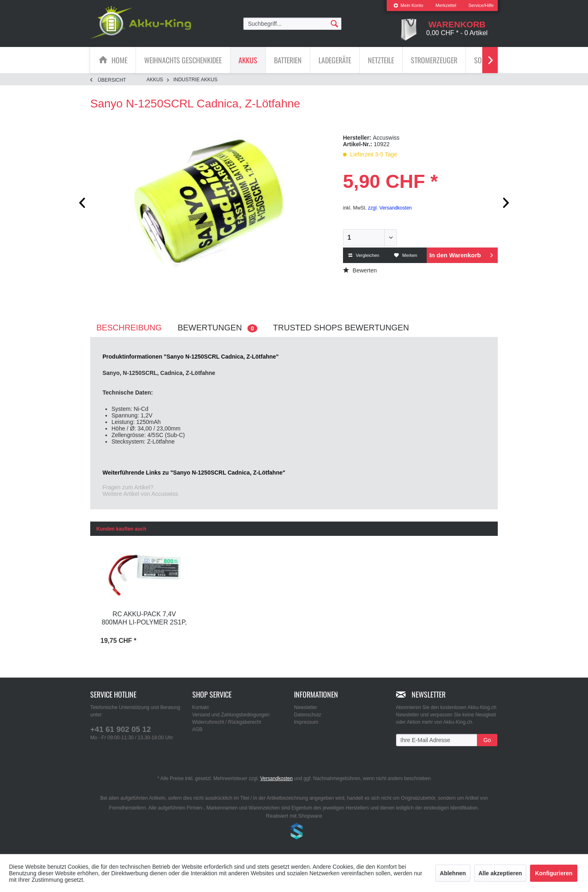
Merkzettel (446, 5)
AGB (197, 729)
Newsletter (306, 707)
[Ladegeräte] (335, 60)
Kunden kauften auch (121, 529)
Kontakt (201, 707)
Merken (406, 255)
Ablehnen (453, 873)
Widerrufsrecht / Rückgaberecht (227, 722)
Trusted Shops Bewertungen (341, 328)
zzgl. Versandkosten (390, 208)
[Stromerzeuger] (434, 60)
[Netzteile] (381, 60)
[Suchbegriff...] (292, 24)
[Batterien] (288, 60)
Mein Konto (408, 5)
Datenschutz (308, 715)
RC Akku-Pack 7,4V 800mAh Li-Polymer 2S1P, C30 (144, 619)
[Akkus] (248, 60)
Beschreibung (129, 328)
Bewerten (360, 270)
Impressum (306, 722)
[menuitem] (408, 6)
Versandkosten (276, 778)
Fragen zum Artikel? (128, 487)
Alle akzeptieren (500, 873)
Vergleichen (364, 255)
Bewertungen (217, 328)
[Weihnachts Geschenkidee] (183, 60)
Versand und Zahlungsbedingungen (231, 715)
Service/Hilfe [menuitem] (481, 5)
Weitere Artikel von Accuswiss (140, 494)
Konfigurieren (554, 873)
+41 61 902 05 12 (120, 729)
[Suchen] (334, 23)
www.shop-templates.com (294, 832)
